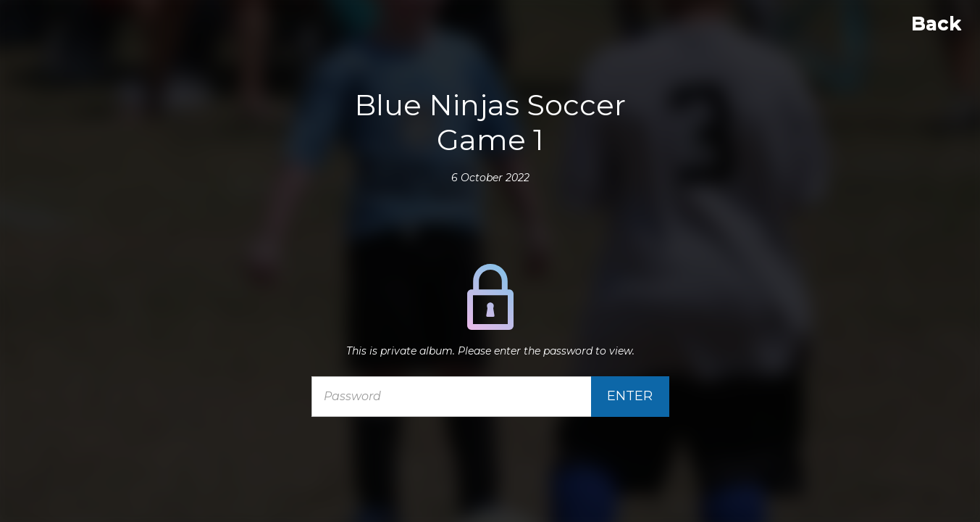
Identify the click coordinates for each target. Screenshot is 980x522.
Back (936, 23)
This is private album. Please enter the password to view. (490, 351)
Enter (630, 396)
